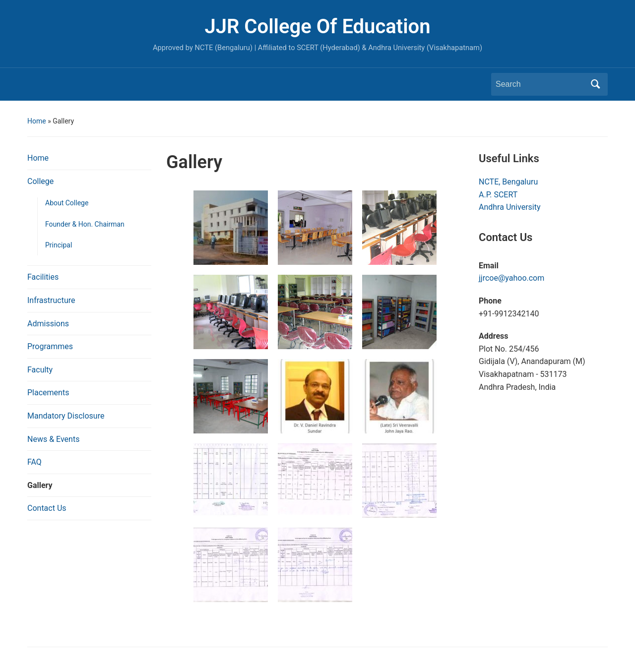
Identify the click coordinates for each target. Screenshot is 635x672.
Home (37, 121)
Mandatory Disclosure (66, 416)
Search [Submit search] (595, 84)
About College (67, 203)
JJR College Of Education (317, 27)
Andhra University (510, 207)
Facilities (43, 277)
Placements (48, 393)
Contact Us (47, 508)
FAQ (34, 462)
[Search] (540, 84)
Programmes (50, 346)
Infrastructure (51, 300)
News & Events (53, 439)
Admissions (48, 324)
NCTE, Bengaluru (508, 182)
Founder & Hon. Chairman (85, 224)
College (40, 181)
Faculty (40, 370)
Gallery (40, 485)
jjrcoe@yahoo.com (511, 278)
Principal (59, 245)
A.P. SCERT (498, 195)
